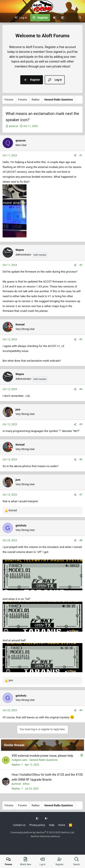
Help (52, 825)
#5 (81, 424)
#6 (81, 460)
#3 (81, 339)
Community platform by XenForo (43, 833)
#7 (81, 495)
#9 (81, 710)
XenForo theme (39, 836)
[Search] (80, 18)
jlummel (16, 784)
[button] (63, 18)
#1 (81, 155)
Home (62, 825)
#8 (81, 540)
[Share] (75, 156)
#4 (81, 389)
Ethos (26, 784)
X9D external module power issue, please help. (43, 756)
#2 (81, 265)
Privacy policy (37, 825)
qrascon (13, 126)
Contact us (19, 825)
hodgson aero (20, 760)
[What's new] (71, 18)
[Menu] (6, 18)
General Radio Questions (43, 760)
